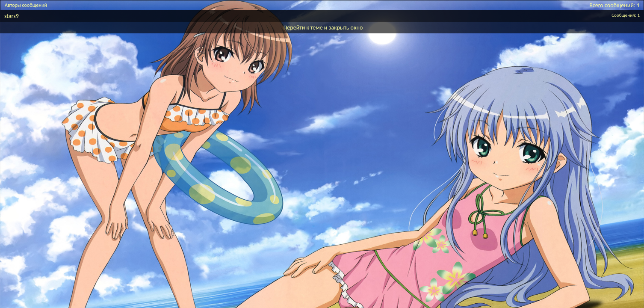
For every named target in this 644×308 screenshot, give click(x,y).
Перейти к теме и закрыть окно (323, 28)
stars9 (12, 16)
